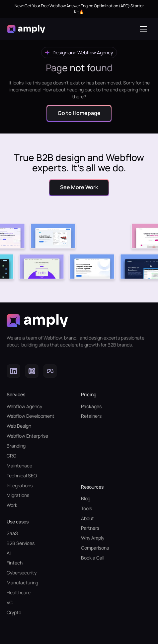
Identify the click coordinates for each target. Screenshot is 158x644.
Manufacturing (22, 583)
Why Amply (93, 538)
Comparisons (95, 548)
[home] (26, 29)
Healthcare (19, 592)
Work (12, 505)
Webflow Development (31, 416)
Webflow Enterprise (27, 436)
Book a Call (93, 558)
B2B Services (21, 543)
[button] (145, 29)
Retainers (91, 416)
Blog (86, 498)
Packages (91, 406)
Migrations (18, 495)
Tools (86, 508)
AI (9, 553)
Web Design (19, 426)
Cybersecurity (22, 573)
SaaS (12, 533)
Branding (16, 446)
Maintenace (19, 466)
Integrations (20, 485)
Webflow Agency (24, 406)
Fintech (15, 563)
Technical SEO (22, 476)
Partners (90, 528)
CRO (11, 456)
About (87, 518)
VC (10, 602)
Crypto (14, 612)
